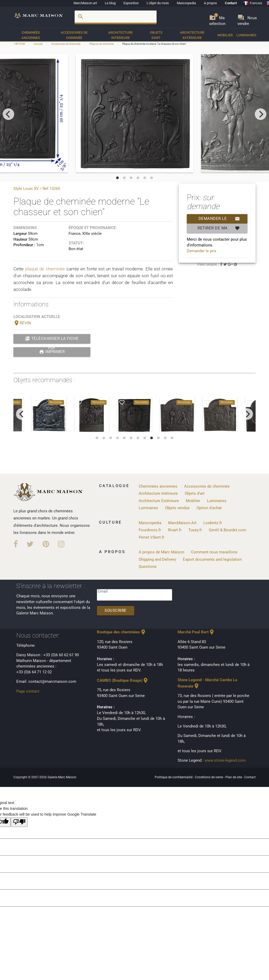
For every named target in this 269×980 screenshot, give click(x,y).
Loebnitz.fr (213, 523)
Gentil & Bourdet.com (227, 530)
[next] (261, 114)
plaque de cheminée (45, 269)
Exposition (131, 3)
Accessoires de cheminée (74, 35)
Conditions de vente (209, 777)
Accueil (38, 44)
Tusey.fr (195, 530)
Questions (148, 567)
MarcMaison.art (85, 3)
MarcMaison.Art (182, 523)
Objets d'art (156, 35)
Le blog (110, 3)
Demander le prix (219, 219)
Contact (231, 3)
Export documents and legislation (212, 560)
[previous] (8, 114)
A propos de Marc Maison (161, 552)
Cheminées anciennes (31, 35)
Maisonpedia (186, 3)
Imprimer (52, 352)
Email (103, 591)
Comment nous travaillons (214, 552)
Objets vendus (177, 508)
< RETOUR (19, 44)
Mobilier (225, 35)
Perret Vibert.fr (152, 537)
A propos (210, 3)
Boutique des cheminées (122, 632)
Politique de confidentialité (174, 777)
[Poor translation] (19, 822)
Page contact (28, 691)
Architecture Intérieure (120, 35)
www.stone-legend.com (225, 761)
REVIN (22, 323)
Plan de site (234, 777)
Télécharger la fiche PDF (52, 339)
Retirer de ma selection (219, 228)
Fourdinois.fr (150, 530)
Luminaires (246, 35)
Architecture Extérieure (192, 35)
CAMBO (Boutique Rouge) (123, 681)
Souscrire (116, 611)
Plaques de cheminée (102, 44)
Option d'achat (209, 508)
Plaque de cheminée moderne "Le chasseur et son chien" (154, 44)
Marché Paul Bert (196, 632)
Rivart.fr (175, 530)
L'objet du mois (158, 3)
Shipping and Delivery (157, 560)
